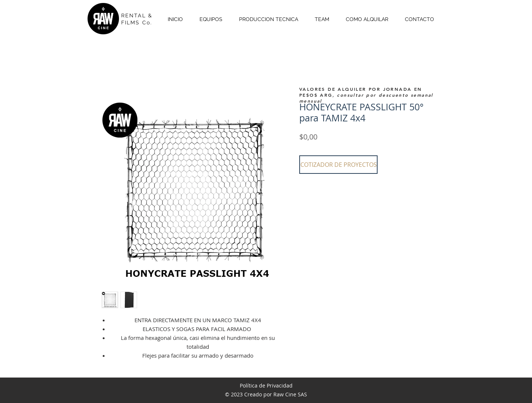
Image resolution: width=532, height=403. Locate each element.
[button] (338, 165)
